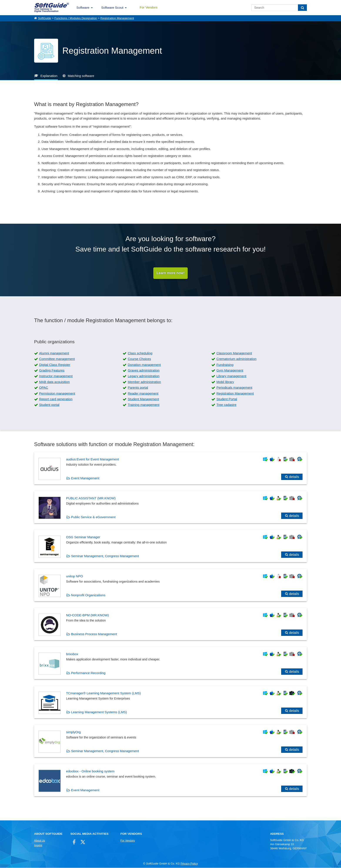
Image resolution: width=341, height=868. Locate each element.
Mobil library (225, 382)
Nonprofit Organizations (88, 595)
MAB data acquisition (54, 382)
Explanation (49, 76)
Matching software (81, 76)
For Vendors (149, 7)
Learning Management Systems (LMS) (99, 712)
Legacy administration (144, 376)
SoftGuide (45, 18)
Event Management (85, 478)
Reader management (143, 393)
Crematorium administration (236, 359)
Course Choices (139, 359)
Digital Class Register (55, 365)
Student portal (49, 405)
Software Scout (112, 7)
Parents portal (138, 388)
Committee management (57, 359)
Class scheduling (140, 353)
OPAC (44, 388)
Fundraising (225, 365)
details (294, 477)
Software (83, 7)
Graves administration (144, 371)
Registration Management (117, 18)
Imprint (38, 846)
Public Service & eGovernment (93, 517)
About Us (40, 841)
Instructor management (56, 376)
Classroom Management (234, 353)
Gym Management (230, 371)
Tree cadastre (226, 405)
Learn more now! (171, 273)
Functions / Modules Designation (76, 18)
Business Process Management (94, 634)
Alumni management (54, 353)
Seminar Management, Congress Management (105, 556)
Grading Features (52, 371)
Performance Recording (88, 673)
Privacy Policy (189, 864)
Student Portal (227, 399)
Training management (143, 405)
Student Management (143, 399)
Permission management (57, 393)
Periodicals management (234, 388)
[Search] (302, 8)
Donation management (144, 365)
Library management (231, 376)
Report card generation (56, 399)
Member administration (144, 382)
